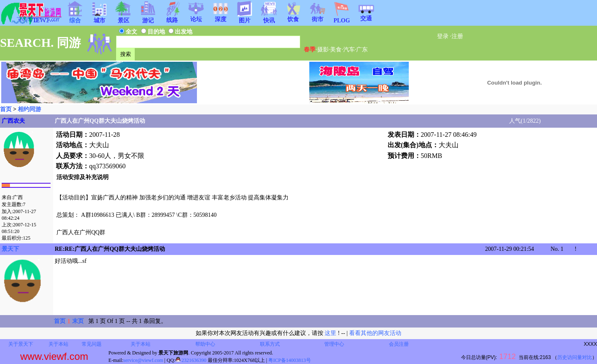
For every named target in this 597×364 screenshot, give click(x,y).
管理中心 (334, 344)
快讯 (269, 18)
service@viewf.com (143, 360)
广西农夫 (13, 121)
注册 (457, 36)
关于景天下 (21, 344)
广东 (362, 50)
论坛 (196, 17)
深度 (221, 17)
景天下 (10, 249)
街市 (318, 17)
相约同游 (29, 109)
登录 (443, 36)
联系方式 (270, 344)
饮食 (293, 17)
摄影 (323, 50)
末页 (78, 321)
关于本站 (58, 344)
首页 (6, 109)
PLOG (342, 18)
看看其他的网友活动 (375, 333)
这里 (330, 333)
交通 (366, 16)
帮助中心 (205, 344)
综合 (75, 18)
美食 (336, 50)
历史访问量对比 (575, 357)
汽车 (349, 50)
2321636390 (191, 360)
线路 (172, 17)
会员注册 (399, 344)
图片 (245, 18)
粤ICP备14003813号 (290, 360)
